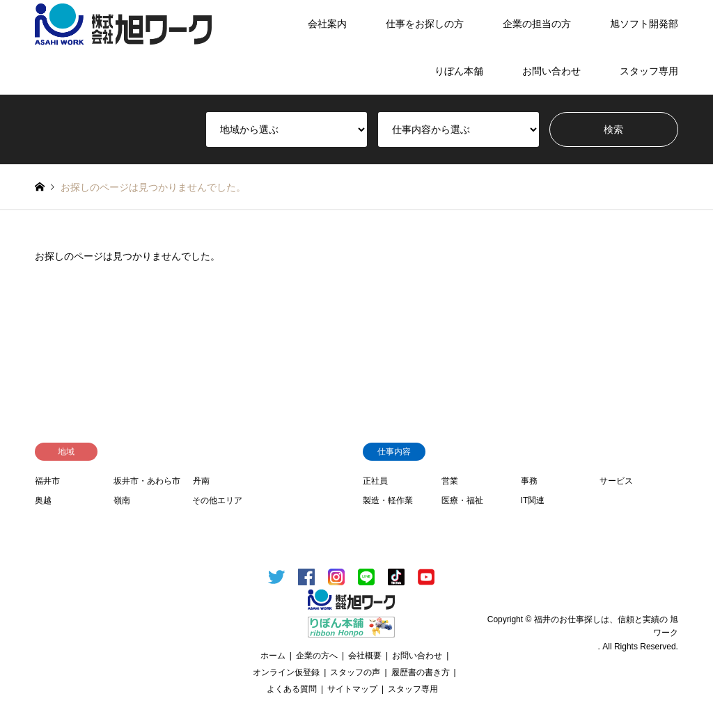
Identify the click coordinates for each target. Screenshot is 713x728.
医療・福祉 (462, 500)
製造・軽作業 (388, 500)
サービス (616, 481)
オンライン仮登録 (286, 672)
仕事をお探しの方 (425, 24)
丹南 (201, 481)
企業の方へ (317, 656)
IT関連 (533, 500)
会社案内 (327, 24)
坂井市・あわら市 (147, 481)
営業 (450, 481)
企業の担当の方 (537, 24)
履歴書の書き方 (421, 672)
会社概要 (365, 656)
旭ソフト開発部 (644, 24)
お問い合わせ (551, 71)
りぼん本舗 (459, 71)
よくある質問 (292, 689)
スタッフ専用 (649, 71)
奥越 (43, 500)
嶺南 (122, 500)
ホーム (273, 656)
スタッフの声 (355, 672)
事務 (529, 481)
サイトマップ (352, 689)
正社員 (375, 481)
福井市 (47, 481)
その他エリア (217, 500)
